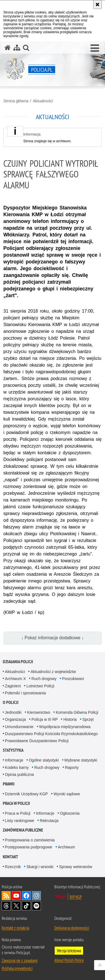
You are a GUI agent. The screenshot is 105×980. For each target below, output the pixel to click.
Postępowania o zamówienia (30, 840)
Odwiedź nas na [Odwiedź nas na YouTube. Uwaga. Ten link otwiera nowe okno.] (16, 896)
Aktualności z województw (53, 672)
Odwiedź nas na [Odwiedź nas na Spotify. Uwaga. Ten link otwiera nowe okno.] (36, 906)
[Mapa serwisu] (17, 48)
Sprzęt (88, 719)
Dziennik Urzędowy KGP (26, 794)
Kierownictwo (39, 712)
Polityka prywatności (17, 968)
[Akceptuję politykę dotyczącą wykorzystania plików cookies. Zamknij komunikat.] (97, 4)
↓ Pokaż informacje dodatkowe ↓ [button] (53, 638)
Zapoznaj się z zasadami (20, 960)
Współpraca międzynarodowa (65, 727)
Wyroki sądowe (67, 794)
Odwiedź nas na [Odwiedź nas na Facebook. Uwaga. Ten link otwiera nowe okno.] (26, 896)
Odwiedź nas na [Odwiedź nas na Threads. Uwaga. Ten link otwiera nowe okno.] (6, 906)
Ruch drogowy (44, 679)
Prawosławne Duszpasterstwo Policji (37, 741)
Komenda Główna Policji (77, 712)
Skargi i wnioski (40, 867)
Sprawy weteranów (76, 867)
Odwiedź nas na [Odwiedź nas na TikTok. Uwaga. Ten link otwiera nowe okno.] (26, 906)
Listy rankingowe (20, 821)
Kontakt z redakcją (15, 928)
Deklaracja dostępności (72, 928)
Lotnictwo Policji (40, 686)
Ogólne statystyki (44, 760)
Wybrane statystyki (81, 760)
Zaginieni (13, 686)
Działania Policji (18, 662)
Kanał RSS (6, 896)
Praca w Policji (16, 803)
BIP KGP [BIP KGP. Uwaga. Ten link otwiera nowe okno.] (76, 897)
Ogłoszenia (70, 813)
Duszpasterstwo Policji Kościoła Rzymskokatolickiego (51, 734)
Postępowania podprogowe (29, 847)
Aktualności (43, 101)
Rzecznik (13, 867)
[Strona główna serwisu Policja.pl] (8, 48)
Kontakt (11, 857)
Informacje (14, 760)
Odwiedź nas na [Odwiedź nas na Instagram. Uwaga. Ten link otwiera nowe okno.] (36, 896)
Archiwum (66, 847)
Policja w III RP (45, 719)
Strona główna (16, 101)
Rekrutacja (49, 821)
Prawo (9, 784)
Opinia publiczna (20, 774)
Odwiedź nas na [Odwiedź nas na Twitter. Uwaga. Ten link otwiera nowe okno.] (16, 906)
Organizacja (16, 719)
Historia (70, 719)
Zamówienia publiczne (23, 830)
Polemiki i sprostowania (25, 693)
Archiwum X (16, 679)
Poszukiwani (73, 679)
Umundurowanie (19, 727)
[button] (95, 48)
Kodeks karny (17, 767)
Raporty (72, 767)
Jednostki (13, 712)
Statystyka (13, 750)
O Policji (11, 702)
